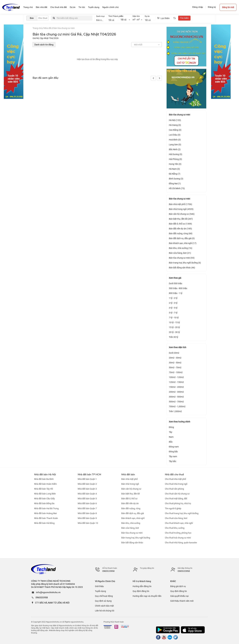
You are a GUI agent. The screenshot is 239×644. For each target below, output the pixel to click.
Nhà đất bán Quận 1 (87, 479)
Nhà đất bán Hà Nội (45, 475)
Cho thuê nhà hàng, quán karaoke (181, 543)
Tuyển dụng (100, 591)
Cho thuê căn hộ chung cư (177, 494)
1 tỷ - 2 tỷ (173, 298)
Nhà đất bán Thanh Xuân (46, 518)
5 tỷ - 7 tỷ (173, 313)
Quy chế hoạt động (104, 596)
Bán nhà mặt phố (129, 479)
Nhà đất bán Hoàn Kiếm (45, 484)
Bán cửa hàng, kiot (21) (180, 253)
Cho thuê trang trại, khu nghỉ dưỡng (182, 513)
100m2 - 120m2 (176, 377)
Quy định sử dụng (103, 601)
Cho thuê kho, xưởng (175, 528)
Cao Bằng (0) (175, 130)
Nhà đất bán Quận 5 (87, 499)
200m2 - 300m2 (176, 392)
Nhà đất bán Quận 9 (87, 518)
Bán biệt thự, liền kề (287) (181, 219)
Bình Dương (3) (176, 179)
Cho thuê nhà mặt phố (175, 479)
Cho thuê (43, 18)
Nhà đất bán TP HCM (89, 475)
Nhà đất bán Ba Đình (44, 479)
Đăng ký (212, 7)
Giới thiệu (99, 586)
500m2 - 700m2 (176, 402)
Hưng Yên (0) (175, 164)
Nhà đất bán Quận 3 (87, 489)
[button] (159, 78)
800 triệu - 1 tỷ (176, 293)
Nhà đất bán (128, 475)
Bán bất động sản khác (132, 543)
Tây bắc (173, 461)
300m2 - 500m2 (176, 397)
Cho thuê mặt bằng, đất (176, 499)
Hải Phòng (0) (175, 159)
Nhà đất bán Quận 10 (88, 523)
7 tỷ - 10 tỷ (174, 318)
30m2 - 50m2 (175, 363)
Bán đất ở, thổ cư (129, 499)
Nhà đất (48, 28)
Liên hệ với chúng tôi (105, 611)
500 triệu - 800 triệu (178, 288)
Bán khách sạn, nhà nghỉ (133, 518)
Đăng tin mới (228, 7)
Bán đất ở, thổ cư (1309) (180, 224)
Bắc (171, 442)
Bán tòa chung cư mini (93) (182, 258)
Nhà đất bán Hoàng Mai (45, 513)
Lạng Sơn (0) (175, 145)
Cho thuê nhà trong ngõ (176, 484)
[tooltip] (175, 18)
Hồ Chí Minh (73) (177, 188)
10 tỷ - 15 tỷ (174, 322)
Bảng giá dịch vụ (178, 586)
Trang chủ (37, 28)
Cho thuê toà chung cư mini (178, 538)
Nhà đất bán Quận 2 (87, 484)
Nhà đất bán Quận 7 (87, 508)
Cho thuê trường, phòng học (178, 533)
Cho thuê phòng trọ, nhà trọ (178, 504)
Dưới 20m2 (174, 353)
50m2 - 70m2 (175, 367)
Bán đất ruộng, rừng (131, 508)
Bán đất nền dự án (130, 504)
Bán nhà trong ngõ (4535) (181, 209)
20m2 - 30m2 (175, 358)
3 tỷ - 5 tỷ (173, 308)
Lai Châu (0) (175, 135)
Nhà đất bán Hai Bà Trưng (46, 508)
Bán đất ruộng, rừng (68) (181, 233)
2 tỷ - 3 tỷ (173, 303)
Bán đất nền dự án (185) (180, 229)
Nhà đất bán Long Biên (45, 494)
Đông (171, 427)
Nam (171, 437)
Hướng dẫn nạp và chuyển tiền (147, 596)
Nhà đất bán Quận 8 (87, 513)
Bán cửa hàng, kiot (130, 528)
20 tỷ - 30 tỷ (174, 332)
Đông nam (174, 447)
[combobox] (101, 20)
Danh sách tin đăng (44, 45)
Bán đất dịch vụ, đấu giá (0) (182, 238)
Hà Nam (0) (174, 169)
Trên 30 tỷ (174, 337)
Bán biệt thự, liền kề (130, 494)
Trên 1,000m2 (175, 411)
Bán (32, 18)
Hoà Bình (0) (175, 140)
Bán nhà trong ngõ (130, 484)
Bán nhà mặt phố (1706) (180, 204)
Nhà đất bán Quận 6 (87, 504)
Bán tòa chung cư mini (64, 28)
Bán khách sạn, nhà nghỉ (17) (183, 243)
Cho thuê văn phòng (174, 489)
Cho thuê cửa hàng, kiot (176, 518)
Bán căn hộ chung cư (131, 489)
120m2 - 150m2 (176, 382)
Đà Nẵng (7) (175, 174)
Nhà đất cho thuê (174, 475)
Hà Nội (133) (175, 120)
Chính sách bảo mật (104, 606)
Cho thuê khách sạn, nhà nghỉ (179, 523)
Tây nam (173, 456)
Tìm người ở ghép (173, 508)
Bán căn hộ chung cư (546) (182, 214)
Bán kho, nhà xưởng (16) (181, 248)
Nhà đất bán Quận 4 (87, 494)
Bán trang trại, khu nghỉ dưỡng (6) (185, 263)
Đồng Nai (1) (175, 183)
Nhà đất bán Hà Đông (44, 523)
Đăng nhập (198, 7)
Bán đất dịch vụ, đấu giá (133, 513)
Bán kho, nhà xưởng (131, 523)
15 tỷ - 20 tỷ (174, 327)
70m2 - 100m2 (176, 372)
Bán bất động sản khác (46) (182, 268)
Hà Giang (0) (175, 125)
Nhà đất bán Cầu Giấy (45, 499)
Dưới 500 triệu (176, 283)
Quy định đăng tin (141, 591)
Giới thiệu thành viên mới (182, 601)
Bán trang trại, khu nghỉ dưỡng (136, 538)
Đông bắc (173, 452)
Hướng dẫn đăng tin (142, 586)
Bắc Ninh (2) (175, 149)
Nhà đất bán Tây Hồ (44, 489)
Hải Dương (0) (176, 154)
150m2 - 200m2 (176, 387)
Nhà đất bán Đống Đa (44, 504)
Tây (171, 432)
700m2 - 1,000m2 (177, 406)
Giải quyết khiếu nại (179, 596)
